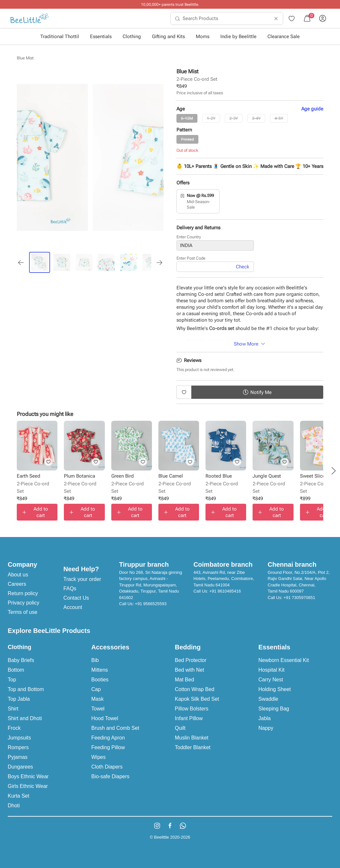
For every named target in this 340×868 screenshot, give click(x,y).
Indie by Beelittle (238, 36)
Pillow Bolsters (192, 709)
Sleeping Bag (274, 709)
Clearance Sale (284, 36)
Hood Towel (105, 718)
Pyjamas (18, 757)
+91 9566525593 (151, 604)
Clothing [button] (132, 36)
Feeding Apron (108, 738)
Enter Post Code (191, 258)
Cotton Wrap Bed (195, 689)
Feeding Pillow (108, 747)
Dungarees (20, 767)
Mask (97, 699)
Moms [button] (203, 36)
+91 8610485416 (225, 591)
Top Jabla (19, 699)
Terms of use (23, 612)
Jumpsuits (19, 738)
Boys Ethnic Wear (28, 776)
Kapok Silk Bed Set (197, 699)
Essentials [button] (101, 36)
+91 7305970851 (299, 598)
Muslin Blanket (192, 738)
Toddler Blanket (193, 747)
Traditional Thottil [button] (60, 36)
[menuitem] (30, 18)
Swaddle (268, 699)
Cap (96, 689)
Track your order (82, 579)
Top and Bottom (26, 689)
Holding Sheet (275, 689)
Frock (14, 728)
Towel (98, 709)
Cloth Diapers (107, 767)
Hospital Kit (271, 670)
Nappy (266, 728)
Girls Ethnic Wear (28, 786)
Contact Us (76, 598)
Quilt (180, 728)
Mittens (100, 670)
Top (12, 680)
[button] (334, 471)
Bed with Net (190, 670)
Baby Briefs (21, 660)
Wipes (98, 757)
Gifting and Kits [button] (168, 36)
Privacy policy (24, 603)
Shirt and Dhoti (25, 718)
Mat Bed (185, 680)
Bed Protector (191, 660)
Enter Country (189, 237)
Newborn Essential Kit (284, 660)
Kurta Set (19, 796)
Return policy (23, 593)
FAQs (70, 589)
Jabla (265, 718)
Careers (17, 584)
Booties (100, 680)
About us (18, 575)
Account (73, 607)
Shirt (13, 709)
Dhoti (14, 806)
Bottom (16, 670)
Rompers (18, 747)
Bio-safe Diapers (110, 776)
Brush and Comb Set (115, 728)
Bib (95, 660)
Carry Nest (271, 680)
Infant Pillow (189, 718)
